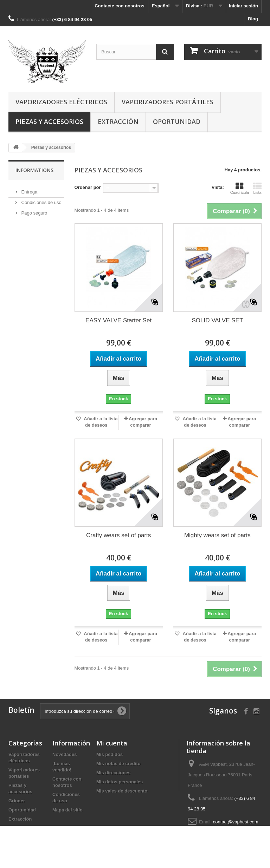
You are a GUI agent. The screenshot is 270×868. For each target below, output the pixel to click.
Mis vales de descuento (122, 791)
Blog (253, 19)
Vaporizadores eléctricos (61, 102)
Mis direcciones (114, 773)
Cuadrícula (240, 188)
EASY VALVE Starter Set (118, 320)
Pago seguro (34, 210)
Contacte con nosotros (120, 6)
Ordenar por (88, 187)
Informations (34, 170)
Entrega (29, 189)
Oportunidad (177, 121)
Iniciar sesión (243, 6)
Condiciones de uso (41, 200)
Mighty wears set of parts (217, 535)
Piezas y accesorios (49, 121)
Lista (257, 188)
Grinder (17, 801)
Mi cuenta (112, 743)
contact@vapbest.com (236, 822)
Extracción (118, 121)
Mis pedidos (110, 754)
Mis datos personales (120, 782)
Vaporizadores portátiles (168, 102)
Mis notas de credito (118, 764)
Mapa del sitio (67, 810)
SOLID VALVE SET (217, 320)
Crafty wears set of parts (118, 535)
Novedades (65, 754)
